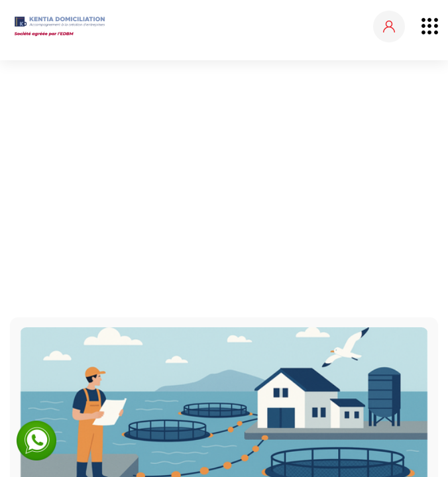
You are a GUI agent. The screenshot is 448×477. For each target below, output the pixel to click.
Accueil (178, 177)
